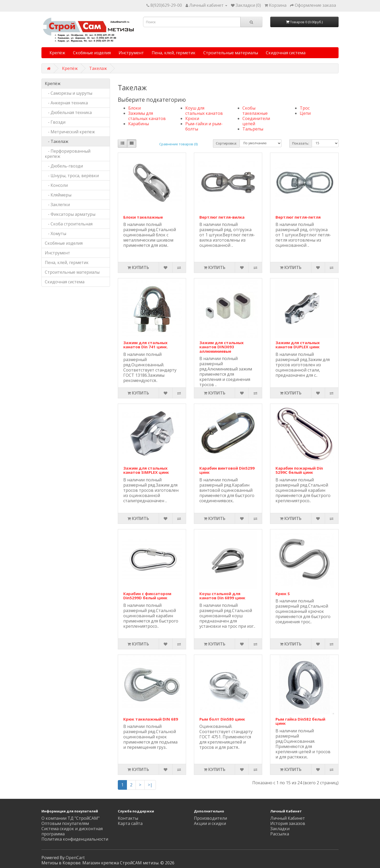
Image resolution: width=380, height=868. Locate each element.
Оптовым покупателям (65, 823)
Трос (305, 108)
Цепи (305, 113)
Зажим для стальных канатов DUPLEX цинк (298, 345)
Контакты (128, 818)
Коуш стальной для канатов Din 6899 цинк (222, 596)
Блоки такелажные (143, 217)
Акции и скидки (210, 823)
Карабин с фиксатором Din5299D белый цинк (147, 596)
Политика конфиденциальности (75, 839)
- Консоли (56, 185)
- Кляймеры (58, 195)
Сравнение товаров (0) (178, 144)
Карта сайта (130, 823)
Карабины (139, 124)
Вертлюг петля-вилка (222, 217)
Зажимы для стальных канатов (147, 116)
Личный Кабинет (288, 818)
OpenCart (75, 858)
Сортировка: (226, 143)
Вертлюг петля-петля (298, 217)
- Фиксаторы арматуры (70, 214)
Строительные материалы (231, 53)
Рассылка (280, 834)
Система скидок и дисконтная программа (72, 831)
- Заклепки (57, 205)
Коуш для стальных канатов (204, 111)
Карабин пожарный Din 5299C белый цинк (299, 470)
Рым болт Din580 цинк (222, 719)
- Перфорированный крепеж (68, 154)
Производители (210, 818)
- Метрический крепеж (70, 132)
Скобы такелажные (255, 111)
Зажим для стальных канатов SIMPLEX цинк (146, 470)
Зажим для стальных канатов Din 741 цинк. (146, 345)
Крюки (192, 118)
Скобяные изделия (92, 53)
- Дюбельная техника (68, 112)
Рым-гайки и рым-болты (204, 126)
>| (150, 785)
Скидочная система (286, 53)
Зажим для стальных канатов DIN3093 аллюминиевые (222, 347)
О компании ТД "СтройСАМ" (71, 818)
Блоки (134, 108)
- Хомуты (56, 234)
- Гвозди (55, 122)
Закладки (280, 829)
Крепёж (57, 53)
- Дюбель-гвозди (64, 166)
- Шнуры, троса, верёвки (72, 176)
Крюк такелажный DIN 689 (151, 719)
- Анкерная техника (66, 103)
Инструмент (131, 53)
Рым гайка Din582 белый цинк (300, 721)
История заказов (288, 823)
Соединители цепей (256, 121)
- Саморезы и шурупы (69, 93)
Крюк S (283, 594)
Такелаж (98, 68)
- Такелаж (57, 141)
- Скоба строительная (69, 224)
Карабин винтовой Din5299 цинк (227, 470)
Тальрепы (253, 129)
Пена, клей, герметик (174, 53)
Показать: (301, 143)
